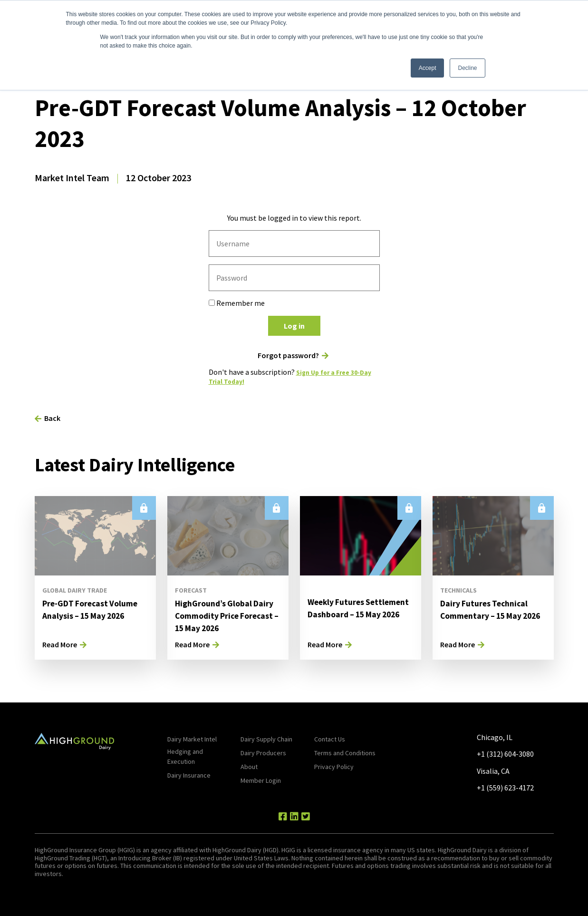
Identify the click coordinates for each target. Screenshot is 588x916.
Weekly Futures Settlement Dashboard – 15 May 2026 (360, 614)
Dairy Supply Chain (266, 739)
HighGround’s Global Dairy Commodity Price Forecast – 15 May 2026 (225, 615)
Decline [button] (467, 68)
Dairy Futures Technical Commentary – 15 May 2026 (490, 615)
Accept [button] (428, 68)
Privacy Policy (334, 767)
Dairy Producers (263, 753)
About (249, 767)
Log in (294, 326)
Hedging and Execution (185, 756)
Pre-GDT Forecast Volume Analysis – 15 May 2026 (95, 615)
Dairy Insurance (189, 775)
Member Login (261, 780)
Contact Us (330, 739)
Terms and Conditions (345, 753)
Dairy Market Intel (192, 739)
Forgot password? (288, 356)
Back (52, 418)
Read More (60, 644)
